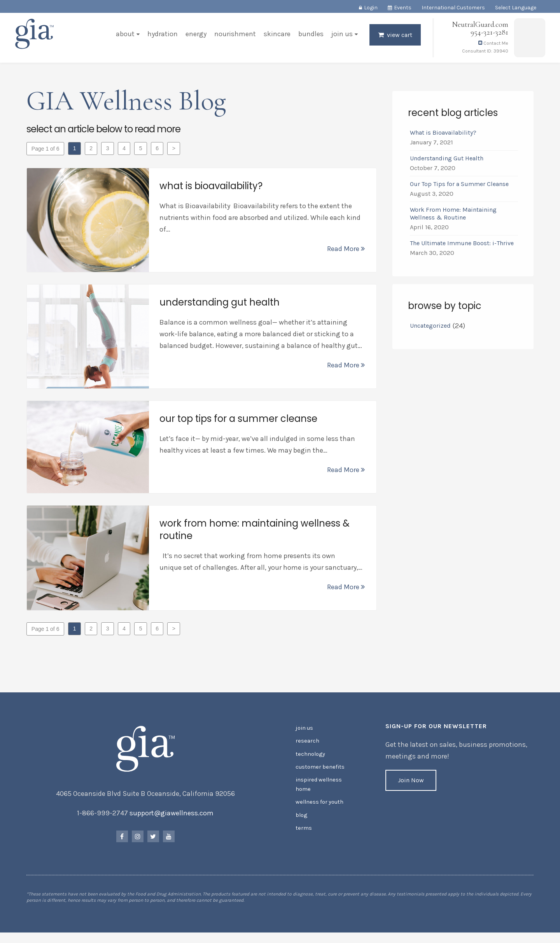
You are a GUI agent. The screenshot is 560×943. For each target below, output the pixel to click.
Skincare (276, 37)
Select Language (516, 8)
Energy (195, 37)
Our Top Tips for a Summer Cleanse (459, 186)
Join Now (410, 786)
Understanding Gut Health (446, 160)
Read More (346, 251)
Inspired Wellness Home (318, 788)
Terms (303, 830)
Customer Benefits (319, 771)
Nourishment (234, 37)
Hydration (162, 37)
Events (403, 8)
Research (307, 746)
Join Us (341, 37)
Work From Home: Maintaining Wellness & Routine (453, 215)
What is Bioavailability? (443, 134)
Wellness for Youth (319, 805)
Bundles (310, 37)
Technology (310, 759)
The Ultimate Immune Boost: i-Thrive (462, 245)
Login (371, 8)
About (124, 37)
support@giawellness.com (172, 819)
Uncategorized (430, 328)
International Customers (453, 8)
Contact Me (493, 46)
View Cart (399, 38)
